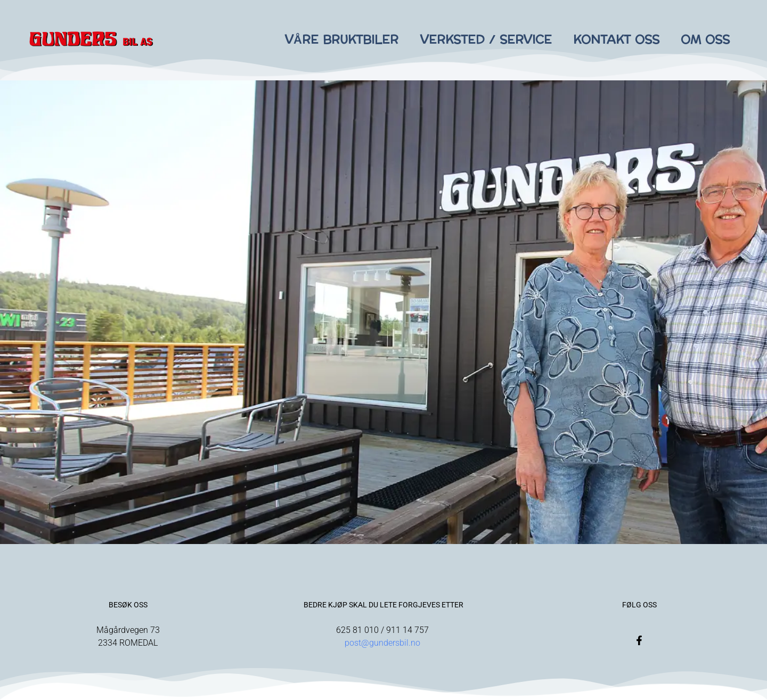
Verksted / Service (486, 40)
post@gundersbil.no (383, 643)
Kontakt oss (616, 40)
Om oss (705, 40)
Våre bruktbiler (341, 40)
